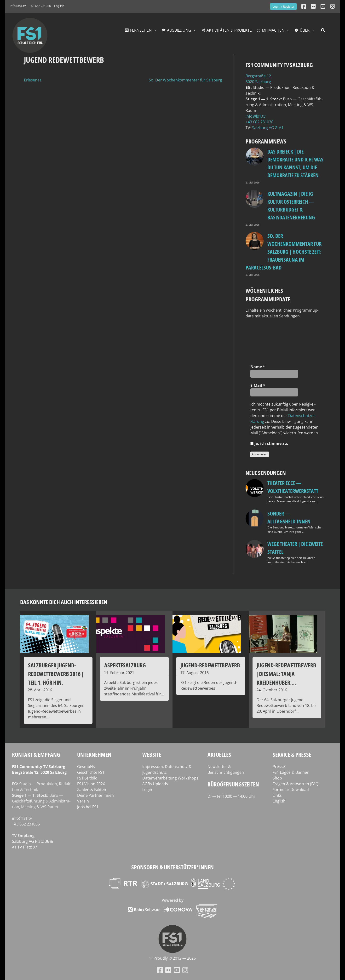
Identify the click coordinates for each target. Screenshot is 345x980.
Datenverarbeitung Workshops (170, 778)
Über (305, 30)
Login (147, 790)
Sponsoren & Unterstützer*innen (172, 867)
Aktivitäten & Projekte (229, 30)
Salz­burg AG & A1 (268, 128)
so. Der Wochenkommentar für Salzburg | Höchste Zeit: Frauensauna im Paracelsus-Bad (284, 252)
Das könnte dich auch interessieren (64, 602)
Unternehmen (94, 754)
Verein (83, 801)
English (59, 6)
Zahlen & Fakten (92, 790)
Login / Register (283, 6)
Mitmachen (273, 30)
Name (258, 367)
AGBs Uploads (155, 784)
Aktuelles (219, 754)
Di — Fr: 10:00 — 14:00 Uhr (231, 796)
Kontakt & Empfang (36, 754)
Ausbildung (179, 30)
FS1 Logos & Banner (291, 772)
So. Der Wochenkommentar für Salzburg (185, 80)
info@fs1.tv (18, 6)
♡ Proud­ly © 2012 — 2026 (172, 958)
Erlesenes (33, 80)
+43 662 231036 (40, 6)
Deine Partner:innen (95, 795)
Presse (279, 767)
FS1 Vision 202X (91, 784)
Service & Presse (292, 754)
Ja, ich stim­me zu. (269, 443)
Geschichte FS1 (91, 772)
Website (152, 754)
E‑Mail (258, 385)
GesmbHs (86, 767)
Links (277, 795)
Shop (277, 778)
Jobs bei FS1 (88, 807)
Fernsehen (141, 30)
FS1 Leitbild (87, 778)
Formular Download (291, 790)
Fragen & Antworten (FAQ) (296, 784)
